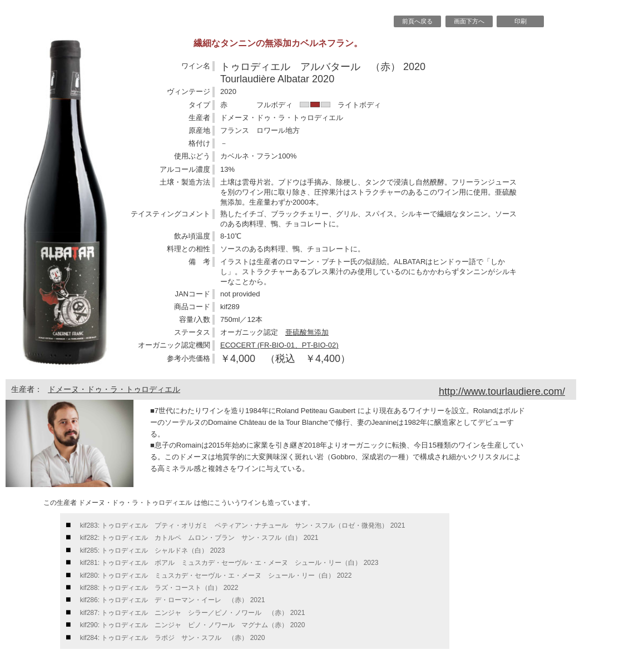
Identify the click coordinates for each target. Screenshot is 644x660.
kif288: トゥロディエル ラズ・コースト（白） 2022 (159, 588)
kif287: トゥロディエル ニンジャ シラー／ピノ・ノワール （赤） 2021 (193, 613)
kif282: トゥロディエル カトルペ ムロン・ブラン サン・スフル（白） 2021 (199, 538)
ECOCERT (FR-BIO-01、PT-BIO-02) (279, 345)
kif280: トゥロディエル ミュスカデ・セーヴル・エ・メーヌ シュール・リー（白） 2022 (216, 575)
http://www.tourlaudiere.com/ (502, 391)
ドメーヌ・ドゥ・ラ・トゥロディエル (114, 389)
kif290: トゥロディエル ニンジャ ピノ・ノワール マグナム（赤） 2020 (193, 625)
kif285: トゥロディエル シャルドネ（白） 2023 (153, 550)
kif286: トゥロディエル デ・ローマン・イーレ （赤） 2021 (173, 600)
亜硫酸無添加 (307, 332)
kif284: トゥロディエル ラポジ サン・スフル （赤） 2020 (173, 638)
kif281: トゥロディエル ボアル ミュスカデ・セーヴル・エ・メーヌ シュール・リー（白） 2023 (229, 563)
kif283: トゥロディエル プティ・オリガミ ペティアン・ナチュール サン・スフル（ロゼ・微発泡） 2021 (243, 525)
